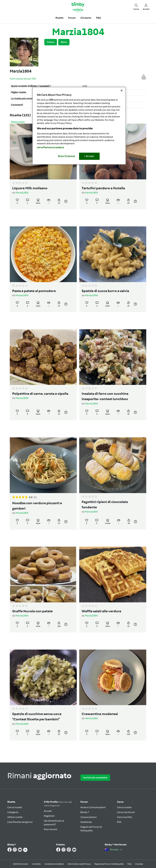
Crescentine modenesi (100, 714)
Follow (51, 42)
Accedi (48, 811)
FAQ (129, 864)
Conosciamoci (89, 817)
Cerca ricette (15, 807)
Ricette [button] (59, 18)
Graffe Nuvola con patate (32, 611)
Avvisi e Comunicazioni (93, 807)
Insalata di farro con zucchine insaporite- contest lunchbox (105, 396)
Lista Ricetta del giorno (20, 822)
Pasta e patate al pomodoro (34, 291)
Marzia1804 (22, 193)
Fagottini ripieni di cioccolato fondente (105, 504)
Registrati (49, 816)
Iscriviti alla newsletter (95, 778)
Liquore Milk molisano (30, 188)
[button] (136, 7)
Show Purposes (67, 156)
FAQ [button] (98, 18)
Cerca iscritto (125, 817)
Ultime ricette (15, 817)
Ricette (11, 802)
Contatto (36, 864)
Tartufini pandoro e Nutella (103, 188)
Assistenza (86, 822)
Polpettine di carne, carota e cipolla (40, 394)
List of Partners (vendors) (51, 147)
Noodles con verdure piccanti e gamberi (37, 506)
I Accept (89, 156)
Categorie (13, 812)
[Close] (122, 91)
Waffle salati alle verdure (101, 611)
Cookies (139, 864)
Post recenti (51, 829)
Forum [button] (72, 18)
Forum (84, 802)
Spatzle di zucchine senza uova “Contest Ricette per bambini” (37, 716)
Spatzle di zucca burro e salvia (105, 291)
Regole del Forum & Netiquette (109, 864)
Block (64, 42)
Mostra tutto (18, 122)
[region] (79, 126)
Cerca (120, 802)
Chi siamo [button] (86, 18)
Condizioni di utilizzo (54, 864)
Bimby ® (85, 812)
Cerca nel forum (126, 812)
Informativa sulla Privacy (79, 864)
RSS (119, 822)
